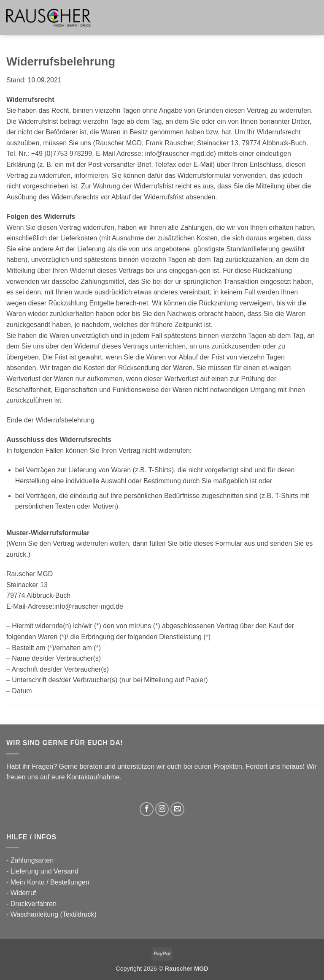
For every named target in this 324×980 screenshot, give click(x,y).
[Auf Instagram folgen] (162, 809)
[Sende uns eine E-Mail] (177, 809)
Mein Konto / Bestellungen (50, 882)
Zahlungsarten (32, 860)
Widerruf (23, 893)
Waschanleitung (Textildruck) (54, 914)
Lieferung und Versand (45, 871)
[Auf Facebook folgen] (147, 809)
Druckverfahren (34, 904)
